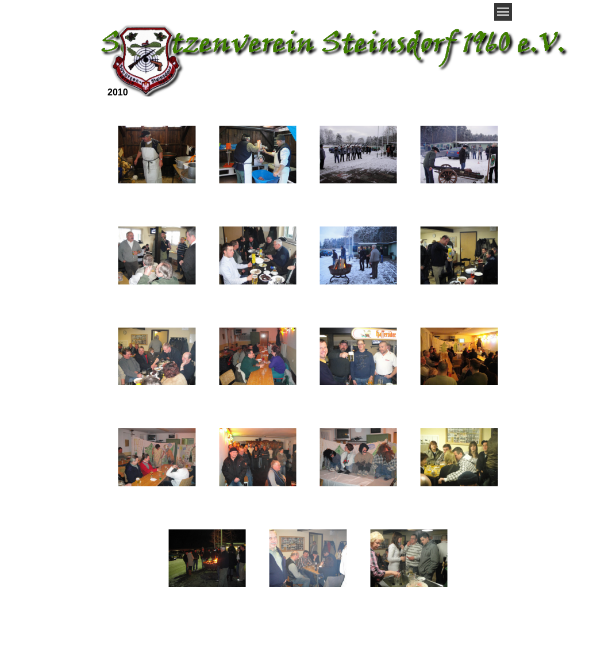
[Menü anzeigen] (503, 12)
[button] (157, 155)
